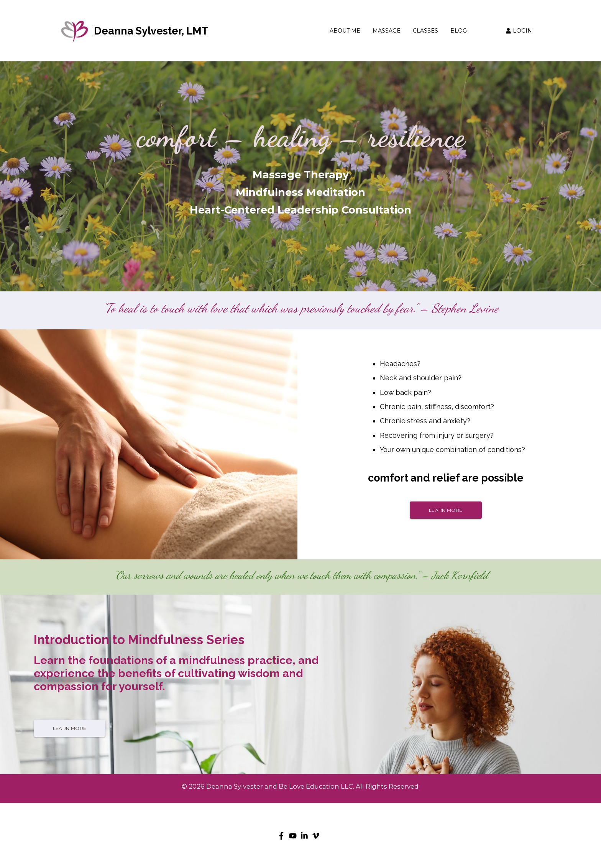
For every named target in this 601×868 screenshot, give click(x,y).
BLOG (459, 31)
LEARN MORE (446, 510)
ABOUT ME (345, 31)
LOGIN (519, 31)
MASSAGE (387, 31)
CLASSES (425, 31)
